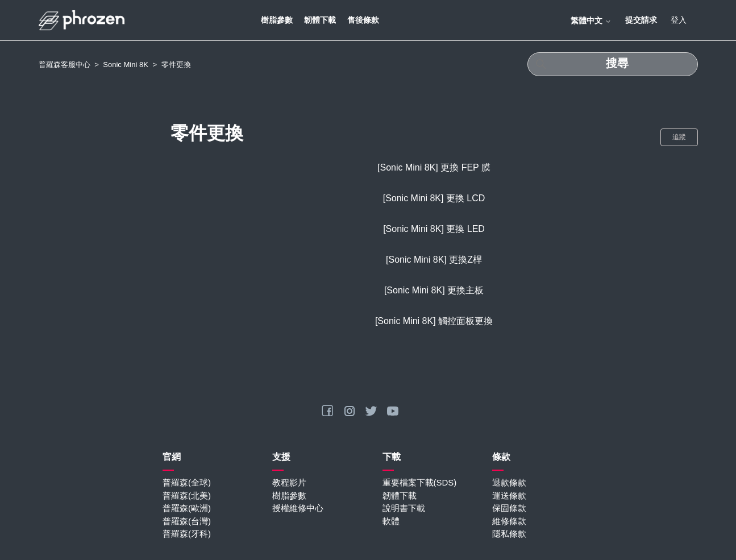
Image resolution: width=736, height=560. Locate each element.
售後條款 (363, 20)
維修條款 (509, 521)
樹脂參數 (277, 20)
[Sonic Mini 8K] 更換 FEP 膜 (434, 167)
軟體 (391, 521)
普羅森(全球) (187, 482)
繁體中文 (591, 20)
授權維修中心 (298, 508)
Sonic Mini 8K (125, 65)
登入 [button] (679, 20)
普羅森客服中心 (65, 65)
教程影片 (289, 482)
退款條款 (509, 482)
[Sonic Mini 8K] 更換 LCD (434, 198)
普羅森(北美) (187, 495)
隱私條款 (509, 534)
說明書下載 (404, 508)
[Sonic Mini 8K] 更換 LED (434, 229)
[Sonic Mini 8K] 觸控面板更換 (434, 321)
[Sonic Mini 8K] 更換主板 (434, 290)
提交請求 (641, 20)
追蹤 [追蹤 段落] (679, 137)
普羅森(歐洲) (187, 508)
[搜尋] (613, 64)
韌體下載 (320, 20)
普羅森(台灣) (187, 521)
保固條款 (509, 508)
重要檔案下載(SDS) (420, 482)
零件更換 (176, 65)
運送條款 (509, 495)
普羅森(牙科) (187, 534)
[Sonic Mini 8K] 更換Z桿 (434, 260)
